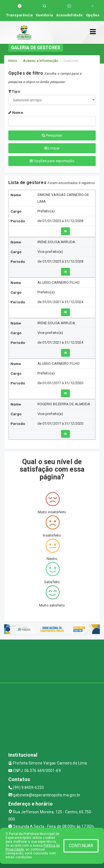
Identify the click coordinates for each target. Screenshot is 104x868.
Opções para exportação (52, 161)
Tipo (14, 91)
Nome (16, 113)
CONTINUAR (81, 846)
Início (13, 61)
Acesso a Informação (41, 61)
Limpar (52, 148)
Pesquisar (52, 135)
